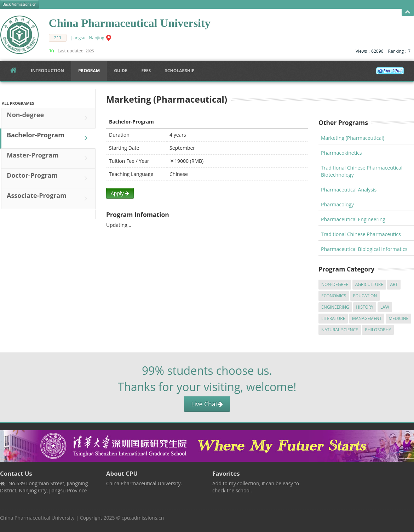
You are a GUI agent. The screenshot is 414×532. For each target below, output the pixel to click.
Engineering (335, 307)
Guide (120, 71)
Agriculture (369, 284)
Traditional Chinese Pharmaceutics (361, 234)
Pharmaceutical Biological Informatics (364, 249)
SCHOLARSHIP (180, 71)
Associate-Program (49, 199)
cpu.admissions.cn (143, 518)
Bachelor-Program (49, 138)
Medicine (398, 318)
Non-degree (49, 118)
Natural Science (340, 330)
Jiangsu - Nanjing (88, 38)
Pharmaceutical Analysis (349, 190)
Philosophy (378, 330)
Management (367, 318)
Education (365, 296)
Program (89, 71)
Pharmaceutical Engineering (353, 219)
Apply (120, 193)
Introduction (47, 71)
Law (385, 307)
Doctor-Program (49, 178)
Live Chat (207, 404)
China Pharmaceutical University (37, 518)
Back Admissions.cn (19, 4)
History (365, 307)
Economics (334, 296)
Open (408, 12)
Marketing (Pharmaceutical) (353, 138)
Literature (333, 318)
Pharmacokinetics (341, 153)
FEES (146, 71)
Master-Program (49, 158)
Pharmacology (337, 204)
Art (394, 284)
